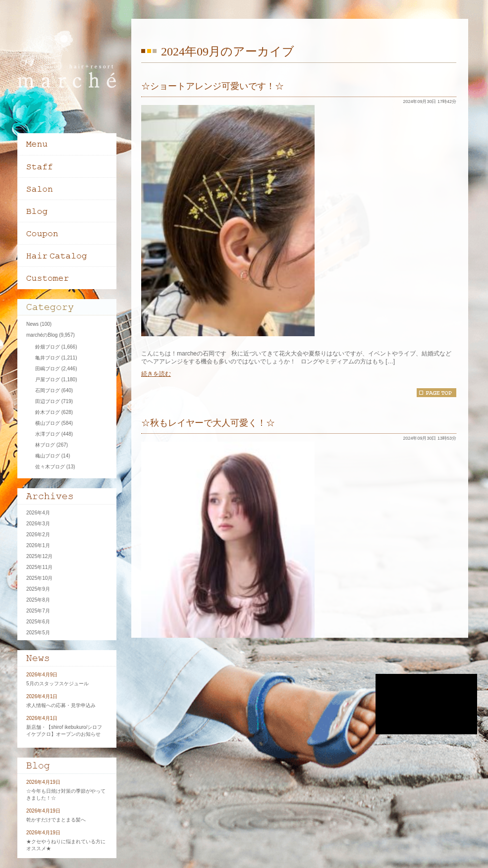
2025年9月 (38, 589)
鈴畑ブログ (48, 347)
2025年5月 (38, 633)
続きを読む (156, 374)
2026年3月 (38, 524)
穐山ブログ (48, 456)
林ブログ (45, 445)
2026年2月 (38, 535)
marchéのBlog (42, 335)
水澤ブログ (48, 434)
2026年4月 (38, 513)
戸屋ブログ (48, 380)
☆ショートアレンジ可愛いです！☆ (213, 86)
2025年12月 (39, 556)
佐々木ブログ (50, 467)
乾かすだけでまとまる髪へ (56, 820)
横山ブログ (48, 423)
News (32, 324)
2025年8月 (38, 600)
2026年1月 (38, 545)
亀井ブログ (48, 358)
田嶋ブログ (48, 369)
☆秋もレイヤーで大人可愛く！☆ (208, 423)
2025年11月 (39, 567)
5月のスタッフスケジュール (57, 684)
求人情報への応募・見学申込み (61, 705)
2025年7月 (38, 611)
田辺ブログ (48, 401)
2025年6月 (38, 622)
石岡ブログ (48, 390)
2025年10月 (39, 578)
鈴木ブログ (48, 412)
